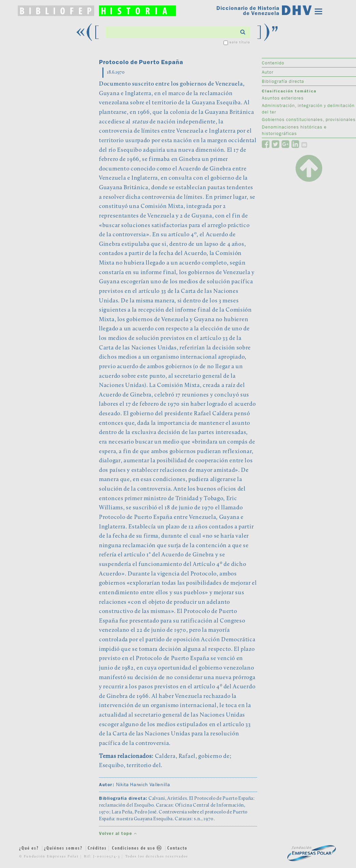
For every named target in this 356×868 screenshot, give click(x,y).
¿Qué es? (29, 848)
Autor (268, 72)
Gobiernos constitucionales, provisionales (309, 119)
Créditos (97, 848)
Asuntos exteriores (283, 98)
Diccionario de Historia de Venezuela (248, 11)
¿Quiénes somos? (63, 848)
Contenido (273, 63)
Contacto (177, 848)
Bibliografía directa (283, 81)
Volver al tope (118, 833)
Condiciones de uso (138, 848)
